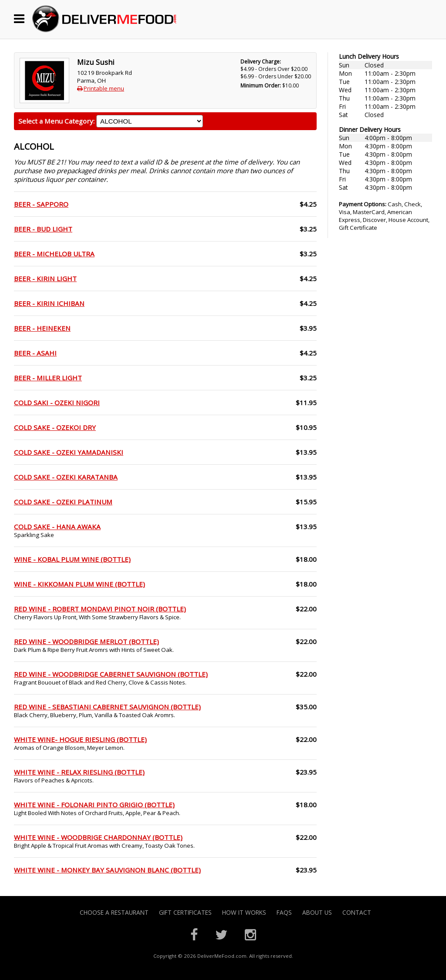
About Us (317, 912)
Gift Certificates (185, 912)
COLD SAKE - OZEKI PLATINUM (63, 502)
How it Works (244, 912)
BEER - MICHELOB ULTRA (54, 254)
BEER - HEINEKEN (42, 328)
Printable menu (104, 88)
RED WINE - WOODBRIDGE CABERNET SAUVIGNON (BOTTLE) (111, 674)
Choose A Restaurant (114, 912)
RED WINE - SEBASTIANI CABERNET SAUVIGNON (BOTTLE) (107, 707)
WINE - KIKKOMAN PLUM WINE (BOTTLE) (79, 584)
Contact (357, 912)
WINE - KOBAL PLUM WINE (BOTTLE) (72, 559)
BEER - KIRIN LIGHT (45, 279)
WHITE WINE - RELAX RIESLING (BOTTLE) (79, 772)
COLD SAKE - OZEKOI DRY (55, 427)
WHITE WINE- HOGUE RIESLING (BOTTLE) (80, 739)
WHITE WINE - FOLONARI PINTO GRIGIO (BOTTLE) (94, 805)
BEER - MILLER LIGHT (48, 378)
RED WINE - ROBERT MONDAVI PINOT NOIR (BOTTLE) (100, 609)
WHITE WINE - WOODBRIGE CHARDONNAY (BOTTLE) (98, 837)
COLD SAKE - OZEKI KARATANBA (66, 477)
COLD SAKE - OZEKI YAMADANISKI (69, 452)
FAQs (284, 912)
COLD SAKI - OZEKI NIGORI (57, 403)
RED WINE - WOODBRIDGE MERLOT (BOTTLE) (86, 641)
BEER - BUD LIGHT (43, 229)
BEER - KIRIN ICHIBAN (49, 303)
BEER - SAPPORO (41, 204)
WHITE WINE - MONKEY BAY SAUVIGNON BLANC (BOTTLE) (107, 870)
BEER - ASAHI (35, 353)
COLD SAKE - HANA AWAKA (57, 527)
